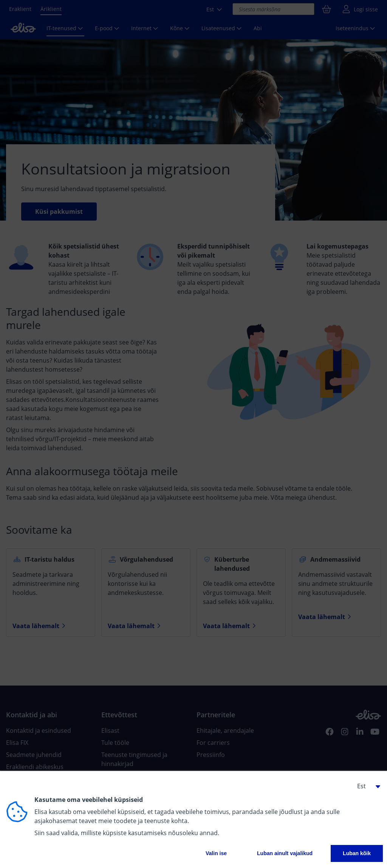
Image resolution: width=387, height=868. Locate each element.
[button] (366, 786)
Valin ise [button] (216, 853)
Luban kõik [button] (357, 853)
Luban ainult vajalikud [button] (285, 853)
